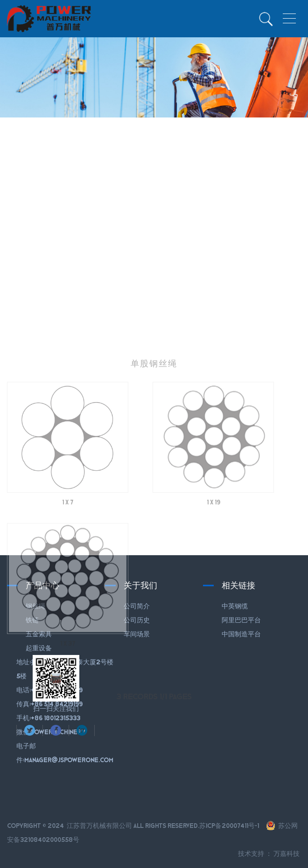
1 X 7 (68, 522)
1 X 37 (68, 663)
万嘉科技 (287, 854)
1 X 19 (213, 522)
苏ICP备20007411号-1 (229, 826)
